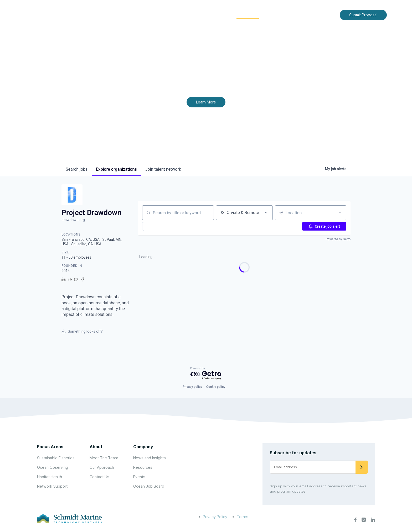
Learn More (206, 102)
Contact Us (325, 15)
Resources (143, 467)
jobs (77, 169)
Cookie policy (216, 387)
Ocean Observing (53, 467)
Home (163, 15)
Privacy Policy (215, 517)
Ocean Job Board (149, 486)
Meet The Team (104, 458)
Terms (243, 517)
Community (248, 15)
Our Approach (102, 467)
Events (139, 477)
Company (143, 447)
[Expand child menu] (192, 15)
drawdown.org (73, 220)
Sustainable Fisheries (56, 458)
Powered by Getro (338, 239)
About (184, 15)
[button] (156, 226)
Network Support (52, 486)
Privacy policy (192, 387)
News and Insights (288, 15)
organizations (116, 169)
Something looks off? (82, 331)
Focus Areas (213, 15)
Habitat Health (50, 477)
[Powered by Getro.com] (206, 374)
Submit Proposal (363, 15)
